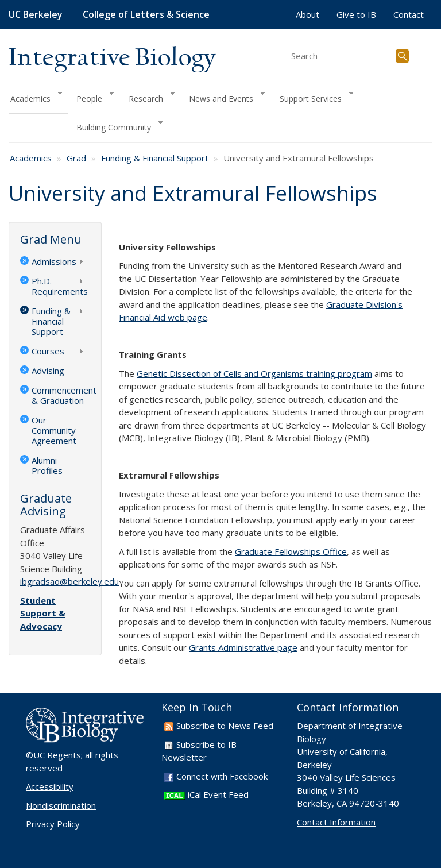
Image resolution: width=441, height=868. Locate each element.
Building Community (116, 126)
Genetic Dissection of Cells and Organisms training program (254, 373)
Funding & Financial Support (155, 158)
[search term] (341, 56)
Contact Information (336, 822)
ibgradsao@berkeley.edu (69, 581)
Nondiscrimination (61, 805)
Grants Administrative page (243, 647)
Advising (48, 371)
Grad (76, 158)
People (91, 97)
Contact (409, 14)
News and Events (223, 97)
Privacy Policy (53, 824)
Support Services (313, 97)
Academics (36, 97)
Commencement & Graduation (61, 395)
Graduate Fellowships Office (291, 551)
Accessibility (50, 786)
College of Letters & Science (146, 14)
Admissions (52, 263)
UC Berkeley (36, 14)
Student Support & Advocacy (43, 613)
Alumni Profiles (47, 465)
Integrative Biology (112, 58)
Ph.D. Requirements (54, 286)
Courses (52, 352)
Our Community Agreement (54, 430)
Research (148, 97)
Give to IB (356, 14)
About (307, 14)
